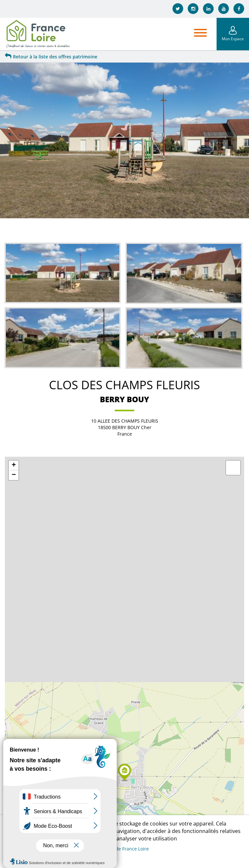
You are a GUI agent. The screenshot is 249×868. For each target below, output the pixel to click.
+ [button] (14, 465)
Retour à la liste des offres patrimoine (51, 57)
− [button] (14, 475)
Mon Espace (233, 39)
